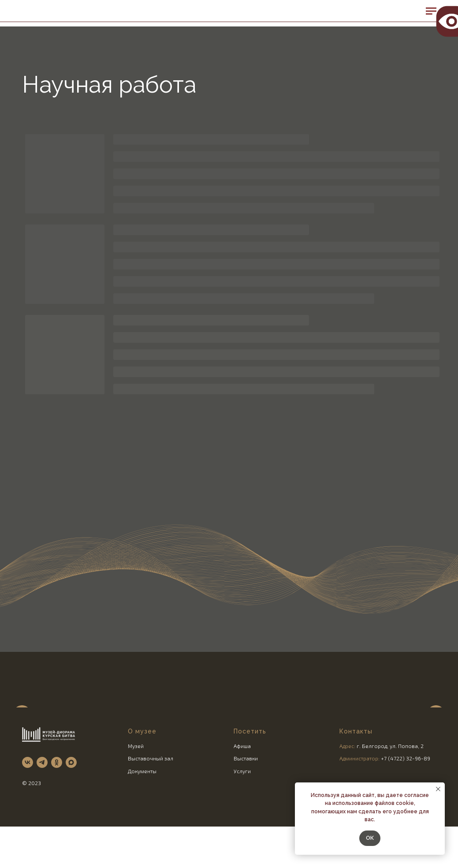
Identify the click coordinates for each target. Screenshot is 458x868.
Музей (136, 795)
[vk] (28, 812)
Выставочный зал (151, 808)
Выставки (246, 808)
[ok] (57, 812)
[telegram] (42, 812)
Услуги (242, 820)
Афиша (242, 795)
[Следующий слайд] (436, 724)
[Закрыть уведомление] (438, 789)
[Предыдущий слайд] (22, 724)
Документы (142, 820)
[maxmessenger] (71, 812)
